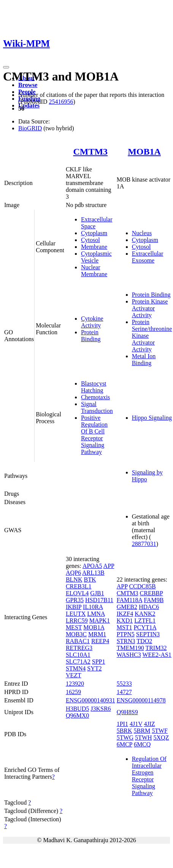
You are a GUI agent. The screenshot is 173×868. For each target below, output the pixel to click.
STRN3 (126, 641)
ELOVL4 (77, 593)
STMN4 (76, 668)
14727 (124, 692)
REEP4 (100, 641)
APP (109, 566)
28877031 (144, 544)
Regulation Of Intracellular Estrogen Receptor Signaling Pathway (149, 776)
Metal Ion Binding (144, 360)
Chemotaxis (95, 397)
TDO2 (144, 641)
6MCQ (142, 744)
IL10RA (93, 607)
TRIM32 (156, 648)
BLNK (74, 579)
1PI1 (122, 724)
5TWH (143, 738)
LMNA (96, 614)
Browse (28, 85)
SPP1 (99, 662)
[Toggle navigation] (6, 67)
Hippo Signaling (152, 418)
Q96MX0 (77, 715)
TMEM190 (130, 648)
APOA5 (92, 566)
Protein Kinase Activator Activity (150, 308)
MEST (74, 627)
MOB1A (144, 152)
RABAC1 (78, 641)
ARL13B (93, 573)
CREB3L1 (79, 586)
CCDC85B (142, 586)
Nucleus (142, 233)
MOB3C (76, 634)
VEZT (74, 675)
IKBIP (74, 607)
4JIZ (149, 724)
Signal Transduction (97, 407)
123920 (75, 684)
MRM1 (97, 634)
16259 (73, 692)
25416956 (61, 102)
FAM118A (130, 600)
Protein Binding (91, 336)
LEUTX (76, 614)
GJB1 (97, 593)
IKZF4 (125, 614)
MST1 (125, 627)
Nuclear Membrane (94, 271)
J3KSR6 (101, 709)
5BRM (142, 731)
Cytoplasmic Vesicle (96, 257)
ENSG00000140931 (90, 700)
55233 (124, 684)
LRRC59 (77, 621)
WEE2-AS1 (157, 655)
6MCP (125, 744)
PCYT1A (145, 627)
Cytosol (90, 240)
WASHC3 (129, 655)
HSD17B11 (99, 600)
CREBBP (152, 593)
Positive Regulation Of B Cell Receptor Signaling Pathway (94, 435)
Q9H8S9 (127, 712)
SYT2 (94, 668)
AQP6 (73, 573)
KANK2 (145, 614)
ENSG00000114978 (141, 700)
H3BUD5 (77, 709)
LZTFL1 (145, 621)
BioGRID (30, 128)
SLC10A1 (78, 655)
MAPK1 (100, 621)
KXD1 (125, 621)
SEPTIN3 (148, 634)
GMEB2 (127, 607)
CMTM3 (90, 152)
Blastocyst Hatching (94, 387)
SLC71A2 (78, 662)
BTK (90, 579)
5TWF (160, 731)
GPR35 (75, 600)
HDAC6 (149, 607)
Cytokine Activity (92, 322)
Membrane (94, 247)
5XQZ (161, 738)
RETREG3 (79, 648)
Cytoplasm (94, 233)
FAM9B (154, 600)
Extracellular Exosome (148, 257)
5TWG (125, 738)
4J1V (136, 724)
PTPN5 (126, 634)
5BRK (125, 731)
